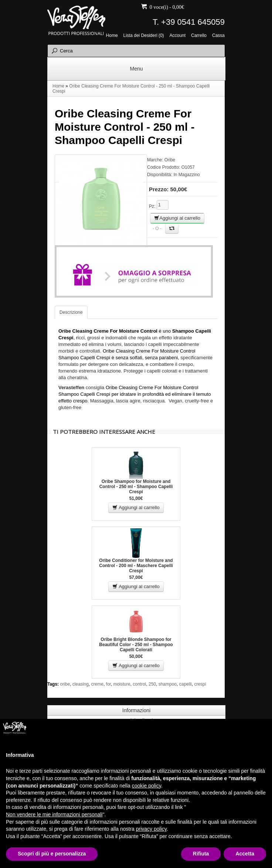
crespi (200, 684)
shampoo (168, 684)
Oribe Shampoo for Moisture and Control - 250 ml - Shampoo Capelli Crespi (136, 487)
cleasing (81, 684)
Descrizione (71, 312)
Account (178, 35)
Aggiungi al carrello (177, 218)
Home (112, 35)
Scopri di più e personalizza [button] (52, 854)
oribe (65, 684)
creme (97, 684)
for (108, 684)
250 (152, 684)
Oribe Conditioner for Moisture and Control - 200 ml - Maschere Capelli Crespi (136, 566)
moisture (122, 684)
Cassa (218, 35)
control (139, 684)
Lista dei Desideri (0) (144, 35)
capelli (186, 684)
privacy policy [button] (151, 829)
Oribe (170, 160)
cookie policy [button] (147, 786)
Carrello (199, 35)
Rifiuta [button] (201, 854)
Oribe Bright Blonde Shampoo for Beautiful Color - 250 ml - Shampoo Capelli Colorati (136, 645)
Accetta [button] (245, 854)
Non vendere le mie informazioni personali (54, 814)
